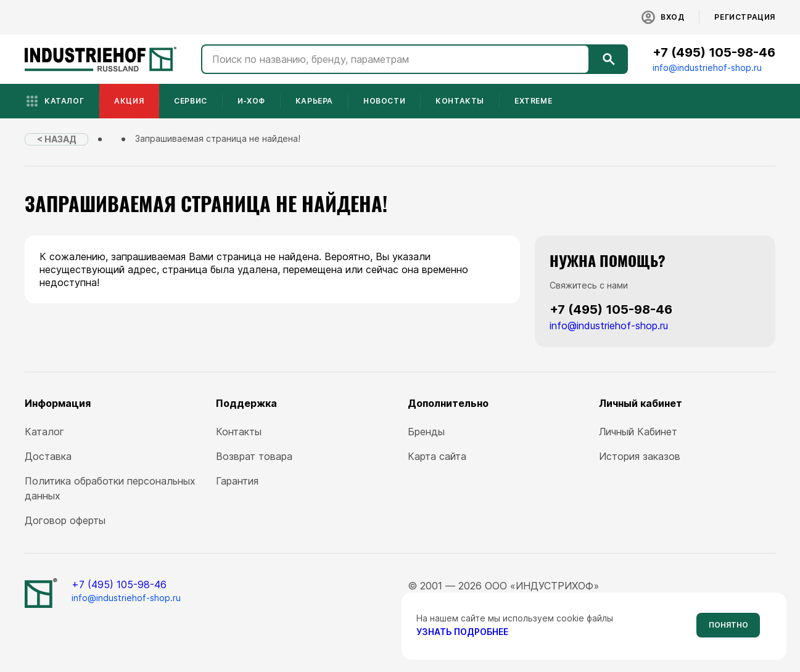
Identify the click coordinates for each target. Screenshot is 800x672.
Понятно (728, 625)
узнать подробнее (462, 632)
